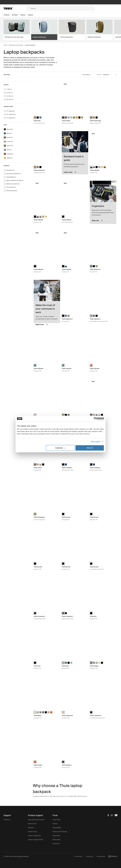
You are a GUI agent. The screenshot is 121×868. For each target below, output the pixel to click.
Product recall (32, 832)
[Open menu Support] (32, 15)
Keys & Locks (32, 824)
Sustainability (57, 828)
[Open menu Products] (8, 15)
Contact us (7, 820)
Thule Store (56, 844)
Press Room (56, 836)
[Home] (15, 8)
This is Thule (56, 820)
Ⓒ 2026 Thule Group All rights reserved (16, 856)
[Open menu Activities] (16, 15)
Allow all (90, 448)
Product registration (34, 836)
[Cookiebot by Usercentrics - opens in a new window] (95, 419)
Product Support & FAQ (35, 840)
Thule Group (56, 840)
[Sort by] (110, 75)
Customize (60, 448)
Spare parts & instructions (36, 820)
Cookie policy (90, 856)
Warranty (31, 828)
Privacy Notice (79, 856)
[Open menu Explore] (24, 15)
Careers (55, 824)
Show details (96, 441)
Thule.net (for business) (60, 832)
